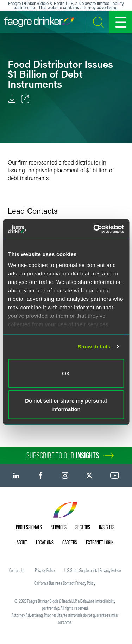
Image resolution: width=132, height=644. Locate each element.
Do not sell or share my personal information (66, 405)
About (22, 542)
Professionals (29, 527)
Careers (70, 542)
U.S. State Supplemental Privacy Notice (93, 570)
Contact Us (17, 570)
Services (59, 527)
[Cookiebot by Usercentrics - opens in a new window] (94, 229)
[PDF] (12, 99)
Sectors (83, 527)
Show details (94, 347)
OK (66, 373)
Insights (107, 527)
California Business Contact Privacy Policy (65, 583)
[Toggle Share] (25, 99)
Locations (45, 542)
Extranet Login (100, 542)
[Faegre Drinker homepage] (39, 22)
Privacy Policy (45, 570)
